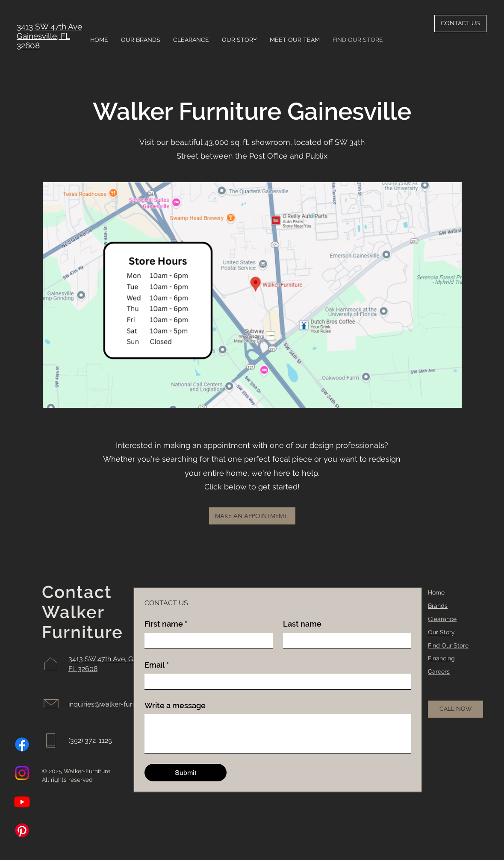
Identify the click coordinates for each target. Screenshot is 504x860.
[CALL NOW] (455, 709)
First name (166, 624)
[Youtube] (22, 802)
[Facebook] (22, 744)
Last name (302, 624)
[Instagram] (22, 773)
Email (157, 665)
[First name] (206, 641)
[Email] (275, 681)
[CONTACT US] (460, 24)
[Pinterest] (22, 830)
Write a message (175, 705)
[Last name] (345, 641)
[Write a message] (278, 733)
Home (436, 592)
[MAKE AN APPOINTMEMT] (252, 516)
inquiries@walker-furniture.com (117, 704)
